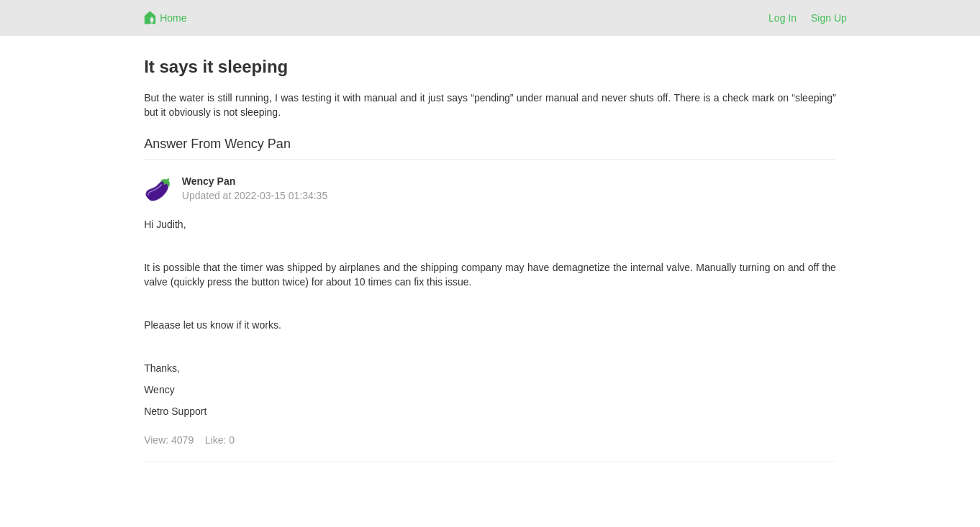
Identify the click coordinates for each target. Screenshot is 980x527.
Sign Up (829, 18)
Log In (782, 18)
